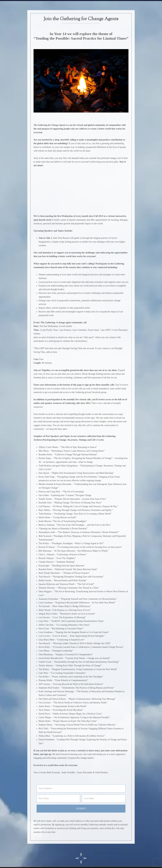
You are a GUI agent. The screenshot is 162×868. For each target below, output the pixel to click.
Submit (81, 809)
